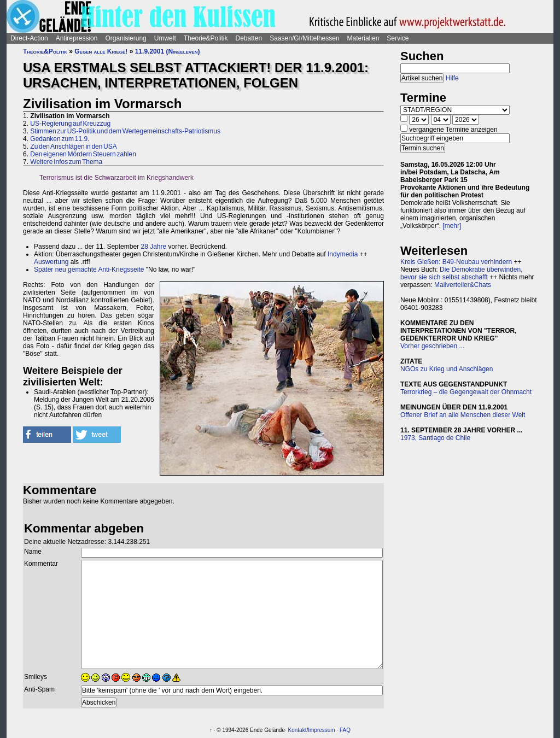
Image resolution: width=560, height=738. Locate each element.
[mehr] (452, 226)
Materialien (363, 38)
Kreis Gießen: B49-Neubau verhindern (456, 262)
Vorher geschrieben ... (432, 346)
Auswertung (51, 262)
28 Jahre (153, 247)
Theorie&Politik (206, 38)
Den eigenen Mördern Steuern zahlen (83, 154)
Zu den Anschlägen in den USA (73, 147)
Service (398, 38)
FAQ (345, 730)
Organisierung (126, 38)
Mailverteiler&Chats (463, 285)
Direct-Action (29, 38)
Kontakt (297, 730)
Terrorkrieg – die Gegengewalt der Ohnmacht (466, 392)
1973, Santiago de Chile (435, 438)
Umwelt (165, 38)
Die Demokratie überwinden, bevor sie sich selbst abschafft (461, 273)
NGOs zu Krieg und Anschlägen (447, 369)
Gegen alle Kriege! (101, 51)
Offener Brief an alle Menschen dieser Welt (463, 415)
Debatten (249, 38)
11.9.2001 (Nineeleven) (168, 51)
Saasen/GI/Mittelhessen (304, 38)
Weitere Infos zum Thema (66, 162)
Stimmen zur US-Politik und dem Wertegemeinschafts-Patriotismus (125, 131)
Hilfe (452, 78)
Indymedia (343, 254)
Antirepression (77, 38)
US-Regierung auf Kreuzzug (70, 124)
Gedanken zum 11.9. (60, 139)
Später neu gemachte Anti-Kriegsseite (89, 270)
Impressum (321, 730)
